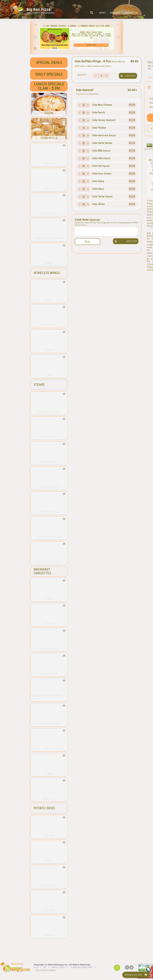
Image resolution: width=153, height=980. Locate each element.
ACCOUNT (115, 13)
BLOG (36, 967)
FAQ (45, 967)
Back (87, 241)
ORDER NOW (91, 45)
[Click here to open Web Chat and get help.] (136, 975)
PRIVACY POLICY (59, 967)
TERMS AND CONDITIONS (82, 967)
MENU (102, 13)
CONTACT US (131, 13)
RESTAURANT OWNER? (46, 970)
